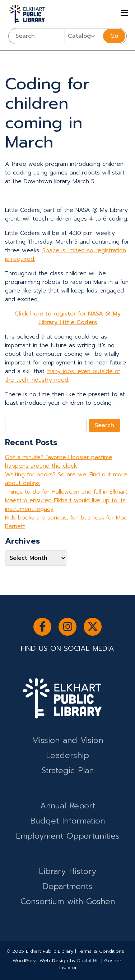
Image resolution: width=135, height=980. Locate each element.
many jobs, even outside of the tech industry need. (63, 376)
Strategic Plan (68, 770)
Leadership (67, 755)
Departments (67, 886)
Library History (67, 871)
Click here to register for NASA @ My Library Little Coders (67, 318)
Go (114, 36)
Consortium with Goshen (68, 901)
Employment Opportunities (68, 836)
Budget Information (67, 821)
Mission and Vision (67, 740)
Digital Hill (88, 960)
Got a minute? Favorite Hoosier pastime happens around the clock (59, 462)
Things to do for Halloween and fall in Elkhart (66, 492)
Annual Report (68, 806)
